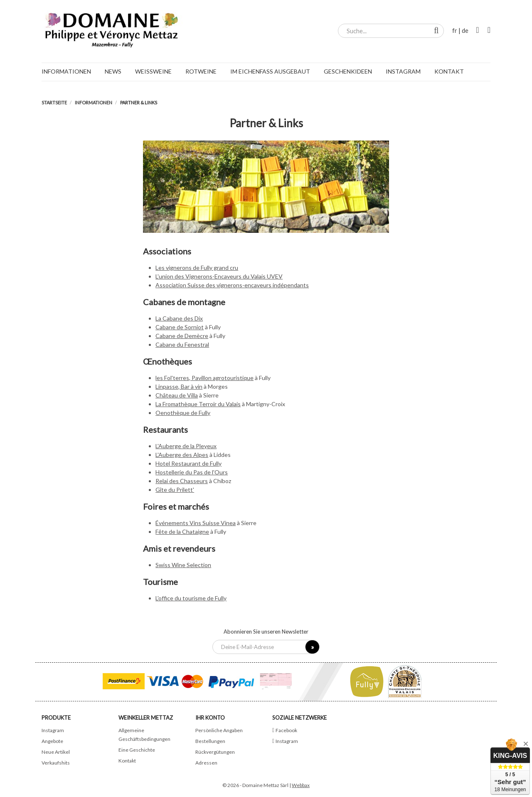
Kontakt (127, 761)
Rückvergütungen (215, 752)
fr (455, 30)
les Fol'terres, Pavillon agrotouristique (204, 378)
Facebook (286, 730)
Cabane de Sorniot (180, 327)
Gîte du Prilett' (175, 490)
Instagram (53, 730)
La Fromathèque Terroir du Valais (198, 404)
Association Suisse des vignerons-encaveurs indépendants (232, 285)
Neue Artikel (56, 752)
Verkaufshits (56, 763)
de (465, 30)
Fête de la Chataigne (182, 532)
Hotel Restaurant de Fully (188, 463)
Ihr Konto (210, 718)
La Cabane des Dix (179, 318)
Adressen (206, 763)
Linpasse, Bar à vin (179, 386)
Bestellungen (210, 741)
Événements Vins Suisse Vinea (196, 523)
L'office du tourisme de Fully (191, 598)
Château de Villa (177, 395)
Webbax (301, 785)
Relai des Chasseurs (182, 481)
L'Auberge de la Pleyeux (186, 446)
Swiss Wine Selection (183, 565)
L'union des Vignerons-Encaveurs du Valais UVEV (219, 276)
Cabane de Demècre (182, 336)
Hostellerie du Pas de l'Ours (192, 472)
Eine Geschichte (137, 750)
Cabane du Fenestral (182, 344)
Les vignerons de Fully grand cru (197, 268)
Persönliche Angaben (219, 730)
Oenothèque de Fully (183, 413)
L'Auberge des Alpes (182, 455)
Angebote (52, 741)
